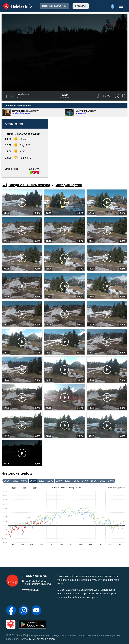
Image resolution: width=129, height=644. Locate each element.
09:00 (33, 481)
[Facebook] (11, 611)
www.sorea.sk (81, 113)
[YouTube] (36, 611)
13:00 (68, 481)
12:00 (59, 481)
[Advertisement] (89, 148)
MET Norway (48, 639)
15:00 (85, 481)
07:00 (15, 481)
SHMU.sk (34, 639)
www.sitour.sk (30, 590)
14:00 (76, 481)
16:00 (94, 481)
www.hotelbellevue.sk (21, 113)
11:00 (50, 481)
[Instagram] (24, 611)
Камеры (81, 6)
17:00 (102, 481)
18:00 (111, 481)
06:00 (7, 481)
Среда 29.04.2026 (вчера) (31, 185)
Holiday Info (14, 4)
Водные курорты (54, 6)
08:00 (24, 481)
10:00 (41, 481)
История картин (69, 185)
